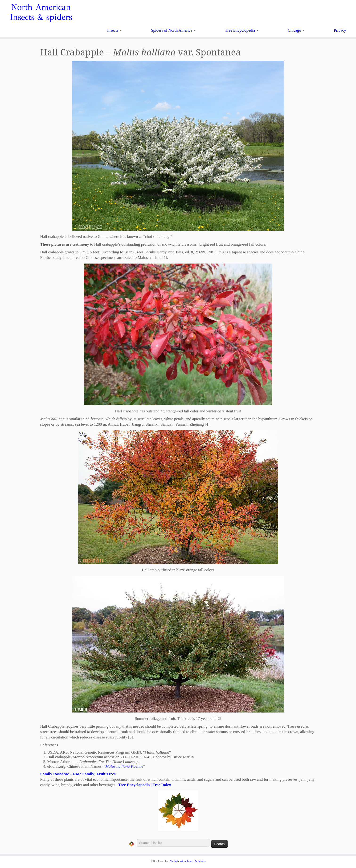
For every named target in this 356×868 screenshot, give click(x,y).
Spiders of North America (173, 30)
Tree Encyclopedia (242, 30)
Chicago (296, 30)
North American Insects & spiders (41, 12)
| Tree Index (160, 785)
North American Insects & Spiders (188, 861)
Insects (114, 30)
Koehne (124, 766)
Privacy (340, 30)
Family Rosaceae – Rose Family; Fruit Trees (78, 774)
